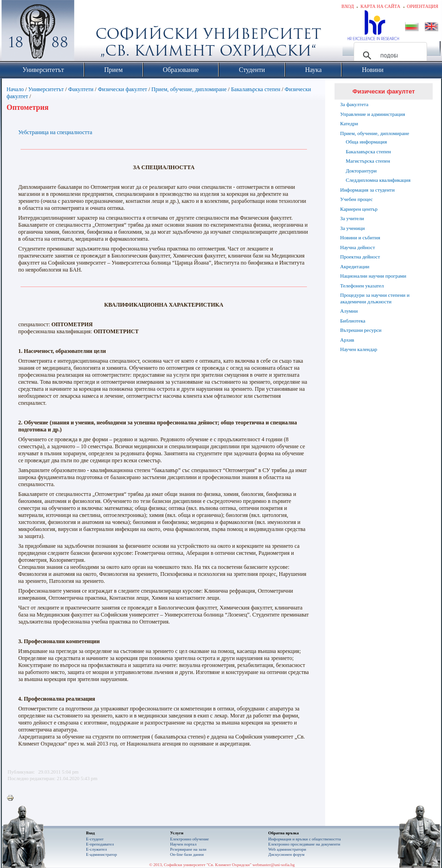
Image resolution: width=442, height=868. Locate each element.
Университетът (46, 89)
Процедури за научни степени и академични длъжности (375, 298)
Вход (348, 6)
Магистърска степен (368, 161)
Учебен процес (356, 199)
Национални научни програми (373, 276)
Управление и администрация (373, 114)
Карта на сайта (380, 6)
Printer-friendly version (13, 798)
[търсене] (389, 56)
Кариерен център (359, 209)
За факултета (354, 104)
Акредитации (355, 266)
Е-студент (95, 839)
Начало (15, 89)
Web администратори (287, 849)
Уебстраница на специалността (55, 132)
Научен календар (359, 349)
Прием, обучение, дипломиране (189, 89)
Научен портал (183, 844)
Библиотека (353, 321)
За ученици (353, 228)
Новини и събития (360, 237)
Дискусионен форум (286, 854)
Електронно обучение (189, 839)
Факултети (81, 89)
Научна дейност (358, 247)
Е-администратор (101, 854)
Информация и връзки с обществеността (304, 839)
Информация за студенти (367, 190)
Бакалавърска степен (256, 89)
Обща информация (366, 142)
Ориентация (423, 6)
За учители (352, 218)
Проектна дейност (360, 257)
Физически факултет (122, 89)
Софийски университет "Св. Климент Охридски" (91, 33)
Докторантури (361, 171)
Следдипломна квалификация (378, 180)
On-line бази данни (187, 854)
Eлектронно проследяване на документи (304, 844)
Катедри (349, 123)
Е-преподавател (100, 844)
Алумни (349, 311)
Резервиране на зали (188, 849)
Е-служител (96, 849)
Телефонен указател (362, 286)
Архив (347, 340)
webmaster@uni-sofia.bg (274, 865)
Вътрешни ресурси (361, 330)
